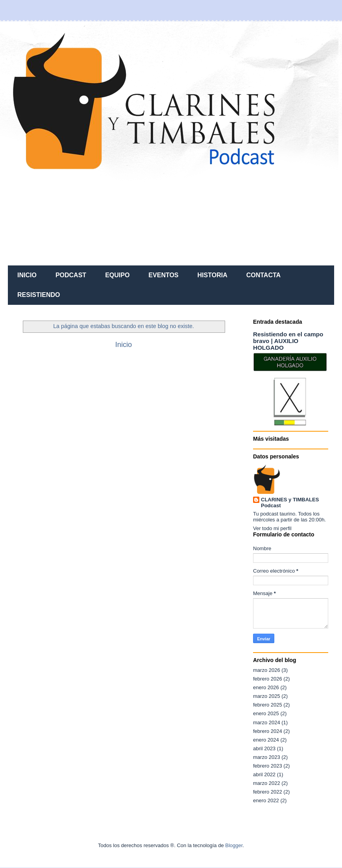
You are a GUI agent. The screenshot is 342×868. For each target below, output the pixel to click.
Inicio (124, 345)
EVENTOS (163, 275)
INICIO (27, 275)
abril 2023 (264, 748)
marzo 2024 (267, 722)
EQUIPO (117, 275)
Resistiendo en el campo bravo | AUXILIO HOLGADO (288, 341)
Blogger (234, 845)
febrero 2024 (268, 731)
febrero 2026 (268, 679)
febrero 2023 (268, 766)
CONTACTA (263, 275)
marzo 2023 (267, 757)
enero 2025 (266, 713)
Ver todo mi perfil (272, 528)
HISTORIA (213, 275)
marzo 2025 (267, 696)
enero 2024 (266, 740)
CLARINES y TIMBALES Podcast (290, 503)
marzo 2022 (267, 783)
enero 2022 (266, 800)
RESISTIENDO (39, 295)
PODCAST (71, 275)
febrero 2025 (268, 705)
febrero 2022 (268, 792)
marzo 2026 (267, 670)
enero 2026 (266, 687)
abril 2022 (264, 774)
